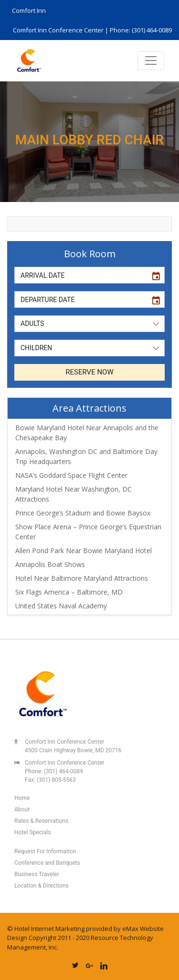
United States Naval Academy (61, 606)
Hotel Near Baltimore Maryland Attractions (82, 578)
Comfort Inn (29, 10)
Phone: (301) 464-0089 (141, 30)
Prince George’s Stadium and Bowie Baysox (83, 513)
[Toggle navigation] (151, 61)
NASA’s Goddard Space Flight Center (71, 475)
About (22, 809)
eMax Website (143, 929)
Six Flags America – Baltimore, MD (69, 592)
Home (22, 798)
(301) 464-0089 (63, 771)
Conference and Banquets (47, 863)
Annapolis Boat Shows (50, 564)
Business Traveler (37, 874)
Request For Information (45, 851)
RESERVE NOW (89, 372)
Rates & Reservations (41, 821)
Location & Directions (42, 886)
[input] (81, 275)
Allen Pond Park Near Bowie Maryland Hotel (84, 551)
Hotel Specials (33, 832)
